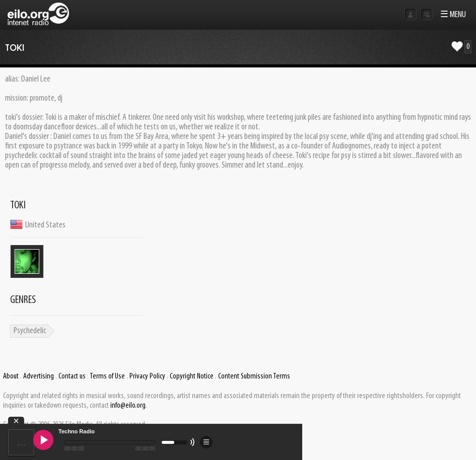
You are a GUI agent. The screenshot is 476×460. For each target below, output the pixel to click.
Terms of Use (107, 376)
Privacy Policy (147, 376)
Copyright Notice (192, 376)
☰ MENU (453, 15)
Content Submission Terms (254, 376)
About (11, 376)
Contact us (72, 376)
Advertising (39, 376)
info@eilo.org (128, 406)
